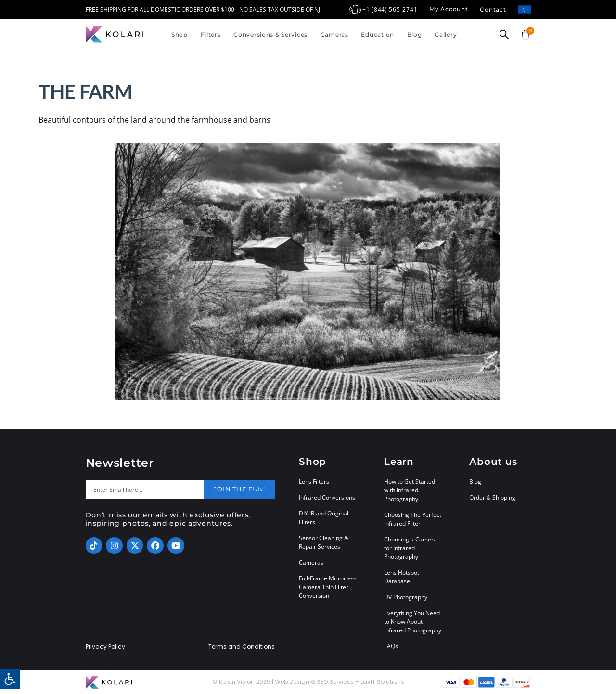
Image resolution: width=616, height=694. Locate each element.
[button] (10, 679)
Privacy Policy (105, 647)
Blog (415, 34)
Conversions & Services (270, 34)
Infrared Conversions (327, 497)
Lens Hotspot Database (402, 577)
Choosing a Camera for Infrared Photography (411, 548)
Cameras (334, 34)
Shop (180, 34)
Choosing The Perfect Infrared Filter (413, 519)
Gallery (446, 34)
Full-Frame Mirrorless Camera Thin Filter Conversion (328, 587)
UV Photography (406, 597)
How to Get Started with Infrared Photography (410, 490)
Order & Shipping (492, 497)
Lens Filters (314, 482)
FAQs (391, 646)
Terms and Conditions (242, 647)
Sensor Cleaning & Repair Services (324, 542)
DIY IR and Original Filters (324, 518)
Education (377, 34)
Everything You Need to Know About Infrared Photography (413, 622)
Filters (211, 34)
